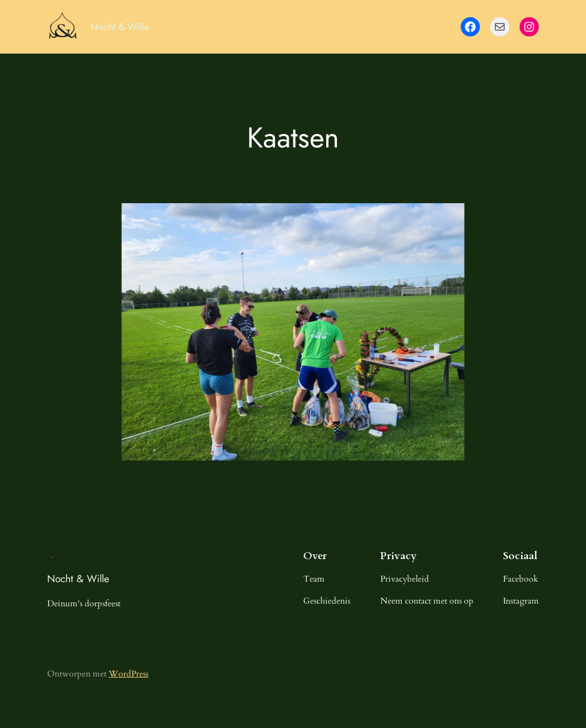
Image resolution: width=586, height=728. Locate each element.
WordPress (129, 674)
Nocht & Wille (120, 27)
